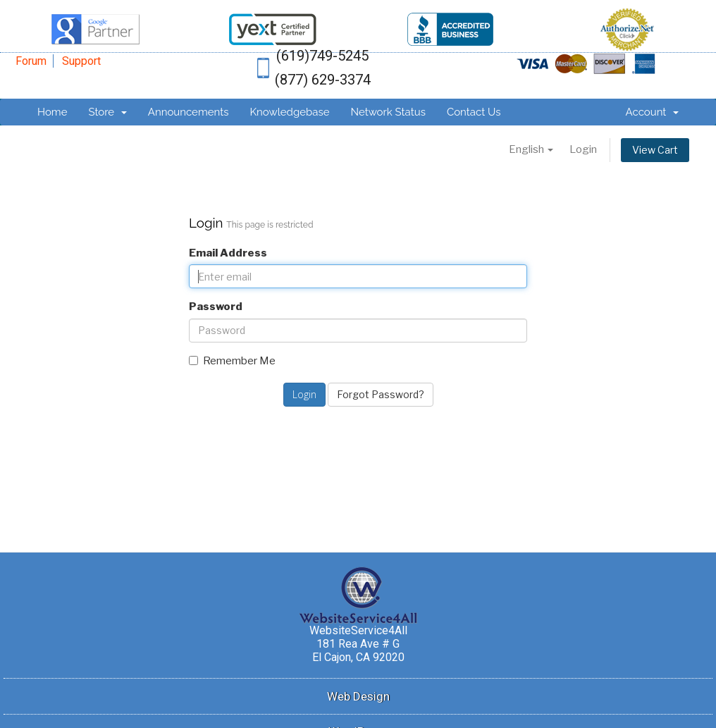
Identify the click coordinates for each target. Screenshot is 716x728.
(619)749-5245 (322, 56)
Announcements (189, 112)
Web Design (358, 696)
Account (652, 112)
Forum (31, 61)
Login (583, 149)
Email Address (228, 253)
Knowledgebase (289, 112)
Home (52, 112)
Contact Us (474, 112)
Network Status (388, 112)
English (531, 149)
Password (216, 307)
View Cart (655, 150)
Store (107, 112)
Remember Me (232, 361)
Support (81, 61)
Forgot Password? (381, 394)
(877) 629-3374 (323, 80)
